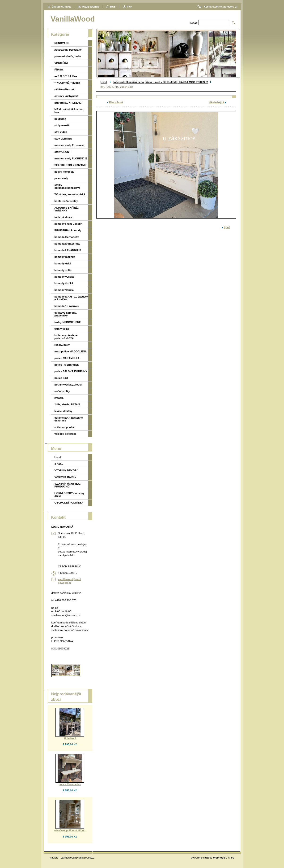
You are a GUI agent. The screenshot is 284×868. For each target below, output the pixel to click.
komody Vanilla (64, 290)
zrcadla (59, 398)
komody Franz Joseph (68, 224)
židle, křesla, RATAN (67, 404)
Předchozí (116, 102)
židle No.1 (70, 738)
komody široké (64, 283)
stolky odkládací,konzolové (67, 186)
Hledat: (193, 23)
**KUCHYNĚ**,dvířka (67, 83)
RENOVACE (62, 43)
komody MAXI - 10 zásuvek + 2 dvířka (71, 298)
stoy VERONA (63, 139)
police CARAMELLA (67, 358)
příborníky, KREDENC (68, 103)
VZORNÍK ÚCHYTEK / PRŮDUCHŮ (68, 485)
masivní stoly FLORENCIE (71, 158)
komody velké (63, 270)
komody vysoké (64, 277)
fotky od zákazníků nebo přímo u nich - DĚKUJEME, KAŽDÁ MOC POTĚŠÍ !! (161, 82)
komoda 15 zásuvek (67, 306)
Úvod (104, 82)
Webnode (219, 858)
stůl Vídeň (61, 132)
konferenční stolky (66, 201)
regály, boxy (62, 345)
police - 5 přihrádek (67, 365)
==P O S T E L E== (66, 76)
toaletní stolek (63, 217)
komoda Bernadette (67, 237)
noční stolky (62, 391)
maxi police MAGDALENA (71, 351)
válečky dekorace (66, 434)
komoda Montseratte (67, 244)
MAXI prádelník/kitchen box (69, 111)
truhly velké (62, 329)
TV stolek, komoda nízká (70, 194)
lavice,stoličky (64, 411)
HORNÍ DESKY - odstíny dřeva (70, 495)
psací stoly (61, 178)
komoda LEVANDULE (68, 250)
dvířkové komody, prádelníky (66, 314)
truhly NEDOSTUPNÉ (68, 322)
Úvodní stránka (61, 7)
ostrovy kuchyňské (66, 96)
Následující (216, 102)
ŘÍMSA (59, 70)
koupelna (60, 119)
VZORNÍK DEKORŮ (67, 470)
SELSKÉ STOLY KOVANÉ (70, 165)
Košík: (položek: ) (220, 7)
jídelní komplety (65, 172)
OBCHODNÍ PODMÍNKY (69, 503)
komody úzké (63, 263)
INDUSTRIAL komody (68, 230)
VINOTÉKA (61, 63)
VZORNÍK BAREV (66, 477)
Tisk (130, 7)
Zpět (227, 227)
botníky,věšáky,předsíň (69, 385)
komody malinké (65, 257)
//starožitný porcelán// (68, 50)
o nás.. (59, 464)
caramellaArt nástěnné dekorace (69, 419)
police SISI (61, 378)
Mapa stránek (90, 7)
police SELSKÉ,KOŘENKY (71, 371)
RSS (113, 7)
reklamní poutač (65, 427)
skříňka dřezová (65, 89)
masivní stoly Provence (69, 145)
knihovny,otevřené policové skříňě (66, 337)
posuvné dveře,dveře (68, 56)
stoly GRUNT (63, 152)
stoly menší (62, 125)
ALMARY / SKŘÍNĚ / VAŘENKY (67, 209)
